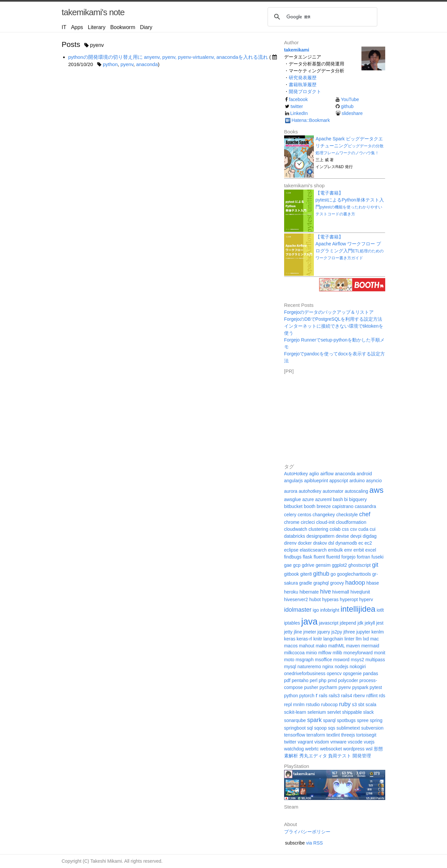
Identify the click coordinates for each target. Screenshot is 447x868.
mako (321, 646)
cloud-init (325, 522)
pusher (311, 687)
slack (368, 712)
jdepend (348, 623)
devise (342, 536)
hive (326, 592)
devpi (356, 536)
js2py (337, 632)
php (323, 680)
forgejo (348, 557)
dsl (331, 543)
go (333, 574)
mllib (337, 653)
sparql (329, 720)
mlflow (325, 653)
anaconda (147, 64)
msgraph (305, 660)
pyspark (360, 687)
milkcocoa (294, 653)
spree (363, 720)
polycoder (348, 680)
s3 (354, 705)
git (375, 565)
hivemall (341, 592)
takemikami (297, 50)
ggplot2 (339, 565)
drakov (320, 543)
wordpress (354, 749)
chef (365, 514)
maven (353, 646)
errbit (359, 550)
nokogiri (358, 667)
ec (361, 543)
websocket (331, 749)
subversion (372, 728)
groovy (337, 583)
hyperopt (349, 599)
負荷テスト (340, 756)
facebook (298, 99)
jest (380, 623)
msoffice (323, 660)
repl (288, 705)
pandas (371, 673)
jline (298, 632)
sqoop (320, 728)
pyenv (127, 64)
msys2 (357, 660)
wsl (369, 749)
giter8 (306, 574)
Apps (77, 27)
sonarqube (295, 720)
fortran (363, 557)
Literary (97, 27)
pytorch (307, 696)
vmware (338, 742)
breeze (324, 506)
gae (288, 565)
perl (314, 680)
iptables (292, 623)
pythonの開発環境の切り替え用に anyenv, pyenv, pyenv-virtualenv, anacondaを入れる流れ (168, 57)
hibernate (309, 592)
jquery (324, 632)
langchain (333, 639)
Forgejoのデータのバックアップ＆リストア (329, 312)
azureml (323, 499)
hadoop (355, 583)
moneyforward (358, 653)
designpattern (320, 536)
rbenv (359, 696)
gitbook (292, 574)
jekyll (370, 623)
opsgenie (352, 673)
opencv (334, 673)
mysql (290, 667)
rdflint (372, 696)
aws (376, 490)
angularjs (294, 481)
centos (304, 515)
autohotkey (310, 491)
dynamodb (346, 543)
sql (310, 728)
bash (338, 499)
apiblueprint (316, 481)
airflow (327, 474)
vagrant (305, 742)
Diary (146, 27)
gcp (297, 565)
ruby (345, 704)
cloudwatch (296, 529)
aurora (291, 491)
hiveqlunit (360, 592)
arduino (357, 481)
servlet (334, 712)
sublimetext (348, 728)
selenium (317, 712)
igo (316, 610)
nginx (328, 667)
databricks (295, 536)
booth (310, 506)
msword (341, 660)
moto (289, 660)
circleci (308, 522)
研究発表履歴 (303, 78)
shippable (352, 712)
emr (348, 550)
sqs (332, 728)
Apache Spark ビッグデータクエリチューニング (350, 146)
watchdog (294, 749)
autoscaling (356, 491)
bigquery (358, 499)
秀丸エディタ (313, 756)
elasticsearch (313, 550)
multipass (375, 660)
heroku (291, 592)
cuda (363, 529)
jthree (349, 632)
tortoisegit (366, 735)
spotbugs (346, 720)
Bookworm (123, 27)
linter (350, 639)
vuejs (369, 742)
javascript (329, 623)
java (310, 622)
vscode (355, 742)
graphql (321, 583)
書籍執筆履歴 (303, 85)
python (110, 64)
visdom (322, 742)
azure (308, 499)
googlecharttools (354, 574)
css (345, 529)
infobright (330, 610)
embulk (335, 550)
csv (354, 529)
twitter (297, 106)
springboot (295, 728)
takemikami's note (93, 12)
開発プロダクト (305, 91)
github (347, 106)
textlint (333, 735)
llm (359, 639)
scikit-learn (295, 712)
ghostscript (359, 565)
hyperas (330, 599)
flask (308, 557)
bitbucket (293, 506)
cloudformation (351, 522)
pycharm (328, 687)
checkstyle (347, 515)
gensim (323, 565)
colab (335, 529)
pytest (376, 687)
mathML (337, 646)
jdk (360, 623)
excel (371, 550)
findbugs (293, 557)
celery (290, 515)
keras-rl (304, 639)
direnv (290, 543)
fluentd (333, 557)
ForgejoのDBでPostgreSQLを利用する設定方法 (333, 319)
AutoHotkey (296, 474)
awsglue (293, 499)
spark (315, 720)
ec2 (368, 543)
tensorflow (295, 735)
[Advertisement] (334, 416)
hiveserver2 (296, 599)
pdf (287, 680)
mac (374, 639)
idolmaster (298, 610)
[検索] (321, 17)
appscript (339, 481)
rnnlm (299, 705)
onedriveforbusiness (305, 673)
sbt (361, 705)
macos (291, 646)
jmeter (310, 632)
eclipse (291, 550)
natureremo (309, 667)
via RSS (315, 843)
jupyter (363, 632)
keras (290, 639)
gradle (306, 583)
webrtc (312, 749)
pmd (332, 680)
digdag (370, 536)
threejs (348, 735)
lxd (366, 639)
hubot (315, 599)
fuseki (377, 557)
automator (333, 491)
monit (380, 653)
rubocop (330, 705)
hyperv (366, 599)
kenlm (377, 632)
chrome (292, 522)
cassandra (366, 506)
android (364, 474)
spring (376, 720)
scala (371, 705)
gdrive (308, 565)
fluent (319, 557)
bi (346, 499)
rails (323, 696)
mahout (307, 646)
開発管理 (362, 756)
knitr (317, 639)
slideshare (352, 113)
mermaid (370, 646)
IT (64, 27)
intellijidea (358, 609)
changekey (324, 515)
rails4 (346, 696)
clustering (318, 529)
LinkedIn (299, 113)
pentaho (300, 680)
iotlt (380, 610)
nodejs (341, 667)
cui (373, 529)
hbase (373, 583)
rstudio (313, 705)
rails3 (334, 696)
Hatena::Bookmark (311, 120)
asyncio (374, 481)
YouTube (350, 99)
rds (382, 696)
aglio (314, 474)
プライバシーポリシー (307, 832)
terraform (316, 735)
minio (311, 653)
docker (305, 543)
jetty (288, 632)
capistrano (343, 506)
